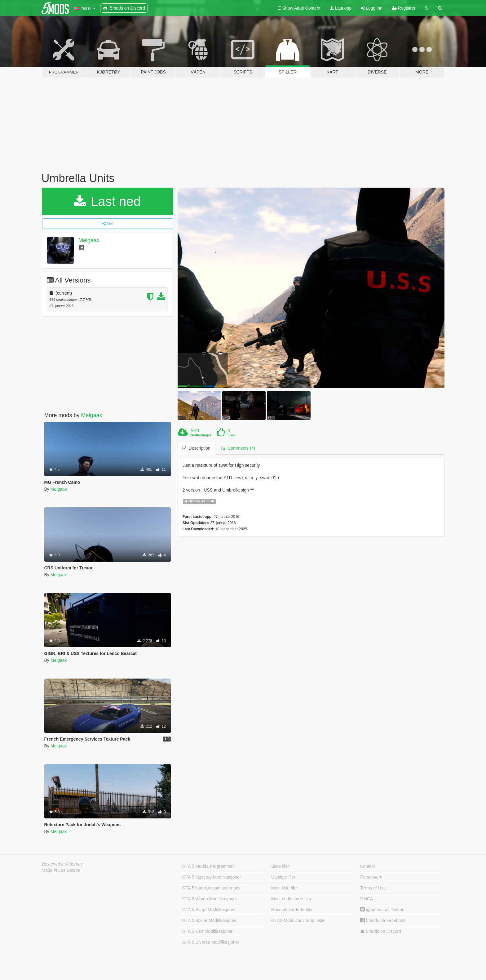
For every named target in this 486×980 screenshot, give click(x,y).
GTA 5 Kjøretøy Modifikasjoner (212, 877)
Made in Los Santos (61, 870)
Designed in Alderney (62, 864)
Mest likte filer (285, 888)
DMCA (367, 899)
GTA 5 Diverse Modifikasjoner (211, 942)
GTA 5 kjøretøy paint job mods (211, 888)
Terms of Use (373, 888)
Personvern (371, 877)
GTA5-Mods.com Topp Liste (298, 920)
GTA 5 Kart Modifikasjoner (207, 931)
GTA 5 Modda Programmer (208, 866)
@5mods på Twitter (382, 910)
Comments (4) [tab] (238, 448)
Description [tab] (197, 448)
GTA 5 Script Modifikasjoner (209, 910)
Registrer (404, 8)
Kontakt (367, 866)
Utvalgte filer (283, 877)
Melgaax (89, 240)
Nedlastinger (201, 435)
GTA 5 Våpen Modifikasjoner (210, 899)
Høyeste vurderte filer (292, 910)
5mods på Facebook (383, 920)
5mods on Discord (381, 931)
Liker (232, 435)
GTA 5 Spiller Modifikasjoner (210, 920)
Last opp (341, 8)
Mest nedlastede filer (291, 899)
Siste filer (280, 866)
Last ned (107, 201)
